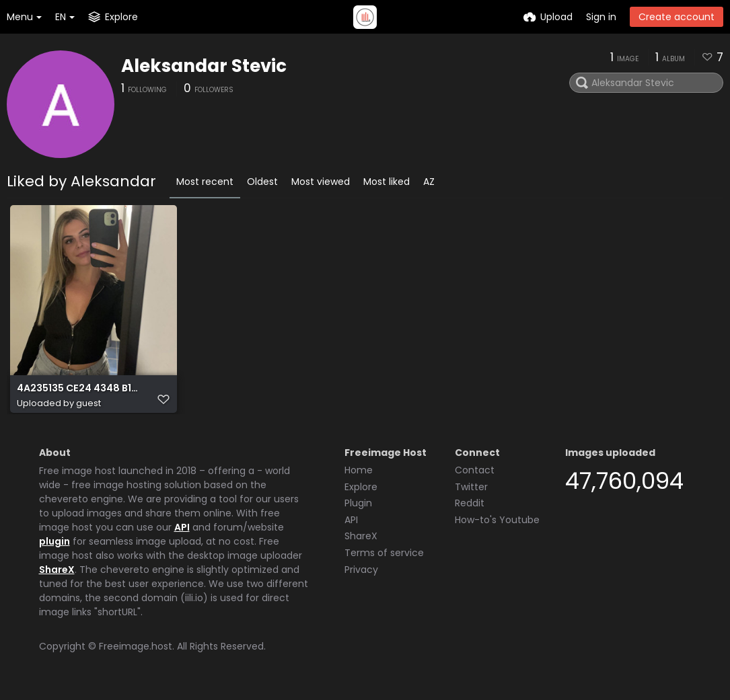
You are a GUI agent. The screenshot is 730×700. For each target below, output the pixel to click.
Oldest (262, 182)
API (182, 533)
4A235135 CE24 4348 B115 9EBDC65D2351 (78, 395)
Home (359, 476)
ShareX (57, 576)
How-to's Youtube (497, 526)
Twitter (471, 493)
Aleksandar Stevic (204, 66)
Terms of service (384, 559)
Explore (361, 493)
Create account (677, 17)
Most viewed (321, 182)
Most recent (205, 182)
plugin (54, 547)
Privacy (361, 576)
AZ (429, 182)
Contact (475, 476)
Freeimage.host (136, 652)
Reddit (470, 509)
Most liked (387, 182)
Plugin (358, 509)
